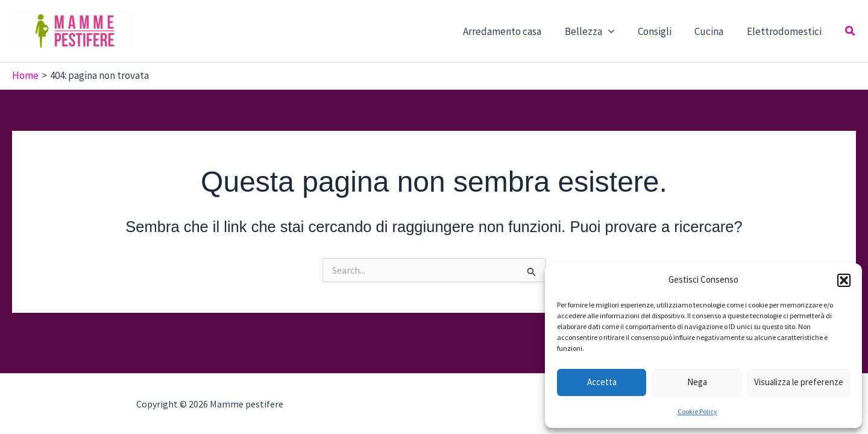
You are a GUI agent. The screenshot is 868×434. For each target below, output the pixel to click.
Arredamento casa (515, 31)
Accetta (602, 382)
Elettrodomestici (785, 31)
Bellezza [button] (599, 31)
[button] (844, 280)
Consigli (661, 31)
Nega (697, 382)
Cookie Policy (697, 411)
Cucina (713, 31)
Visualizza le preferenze (799, 382)
